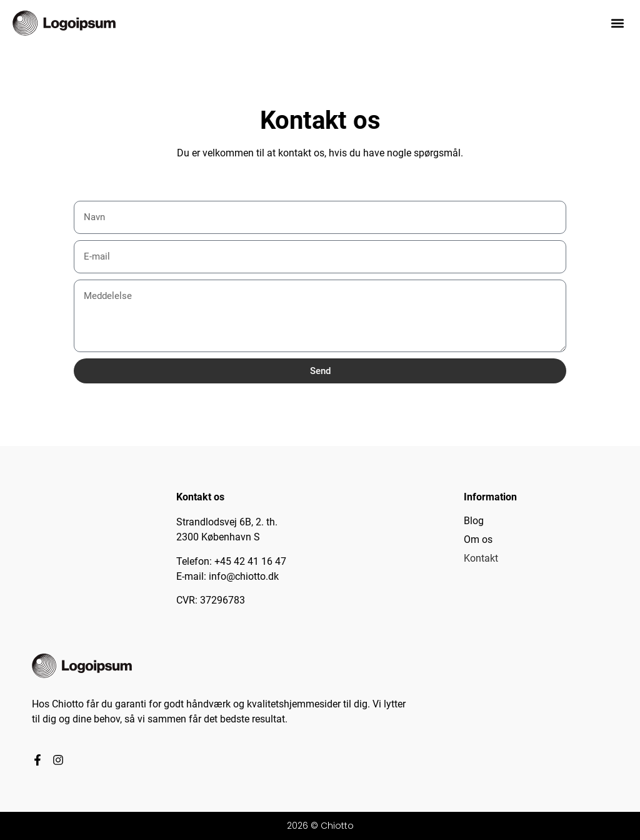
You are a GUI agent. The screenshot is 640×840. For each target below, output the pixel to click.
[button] (617, 23)
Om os (478, 539)
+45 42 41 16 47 (250, 561)
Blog (474, 521)
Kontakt (481, 558)
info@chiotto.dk (244, 576)
